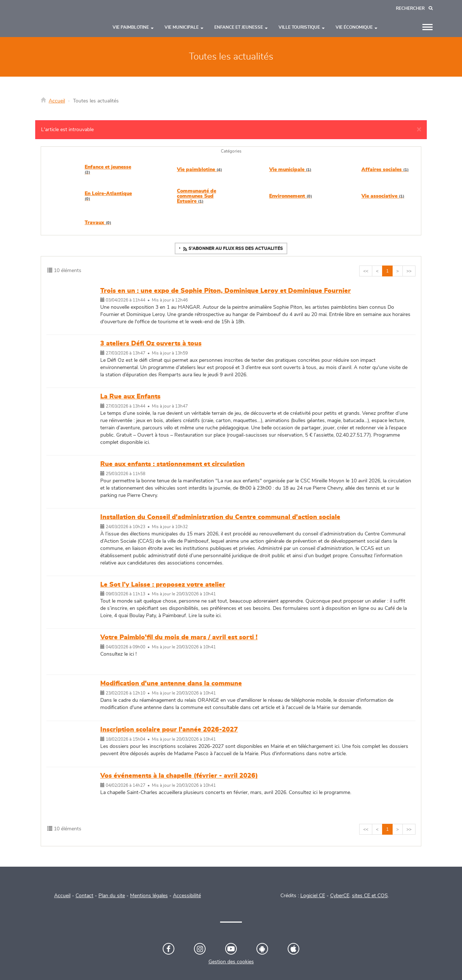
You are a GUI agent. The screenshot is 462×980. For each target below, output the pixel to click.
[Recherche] (414, 9)
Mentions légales (149, 896)
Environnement (291, 196)
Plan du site (112, 896)
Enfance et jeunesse (108, 169)
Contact (84, 896)
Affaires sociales (385, 170)
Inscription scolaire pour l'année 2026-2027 (169, 730)
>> (409, 271)
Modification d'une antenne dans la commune (171, 684)
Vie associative (383, 196)
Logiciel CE (313, 896)
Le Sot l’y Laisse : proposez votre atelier (163, 585)
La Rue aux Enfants (130, 397)
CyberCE (340, 896)
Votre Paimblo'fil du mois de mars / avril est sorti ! (179, 637)
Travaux (98, 223)
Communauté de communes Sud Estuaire (196, 196)
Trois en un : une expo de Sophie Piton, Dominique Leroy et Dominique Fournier (226, 291)
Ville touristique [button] (302, 27)
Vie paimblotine (199, 170)
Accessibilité (187, 896)
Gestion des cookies (231, 962)
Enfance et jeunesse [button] (241, 27)
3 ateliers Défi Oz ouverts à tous (151, 344)
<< (366, 271)
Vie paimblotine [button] (133, 27)
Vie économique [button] (356, 27)
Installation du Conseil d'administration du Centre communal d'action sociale (220, 517)
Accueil (57, 101)
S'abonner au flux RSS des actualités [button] (232, 249)
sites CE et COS (370, 896)
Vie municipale (290, 170)
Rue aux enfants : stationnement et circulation (173, 464)
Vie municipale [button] (184, 27)
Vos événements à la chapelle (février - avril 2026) (179, 776)
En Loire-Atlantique (108, 196)
